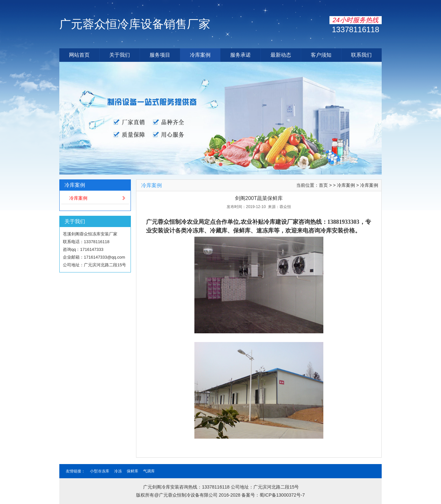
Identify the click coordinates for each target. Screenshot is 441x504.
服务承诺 (240, 55)
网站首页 (79, 55)
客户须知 (321, 55)
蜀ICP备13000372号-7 (282, 495)
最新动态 (281, 55)
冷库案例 (200, 55)
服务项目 (160, 55)
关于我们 (120, 55)
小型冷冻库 (100, 471)
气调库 (149, 471)
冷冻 (118, 471)
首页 (323, 185)
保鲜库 (132, 471)
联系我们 (361, 55)
